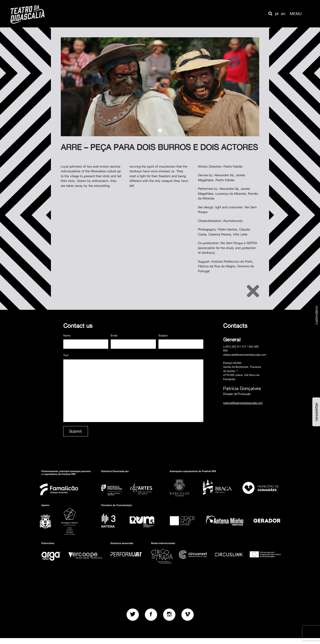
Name (67, 335)
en (283, 14)
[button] (270, 14)
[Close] (253, 291)
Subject (163, 335)
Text (66, 355)
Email (114, 335)
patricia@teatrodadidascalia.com (243, 403)
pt (277, 14)
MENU (296, 14)
